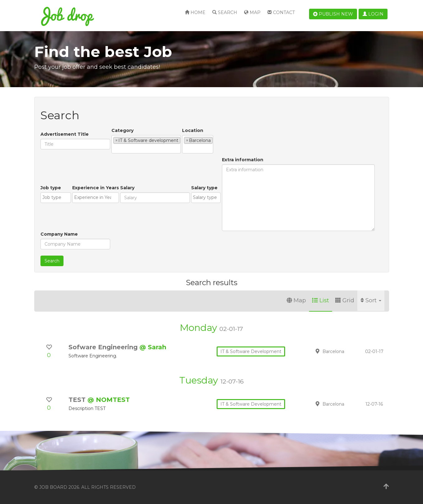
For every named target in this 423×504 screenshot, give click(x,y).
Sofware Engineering (104, 347)
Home (195, 12)
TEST (78, 400)
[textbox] (115, 148)
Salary (127, 188)
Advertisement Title (65, 134)
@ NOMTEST (109, 400)
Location (193, 130)
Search (225, 12)
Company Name (59, 234)
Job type (51, 188)
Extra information (243, 160)
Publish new (333, 14)
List (321, 300)
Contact (281, 12)
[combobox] (146, 144)
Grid (345, 300)
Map (252, 12)
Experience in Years (96, 188)
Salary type (204, 188)
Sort (371, 300)
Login (373, 14)
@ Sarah (153, 347)
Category (122, 130)
